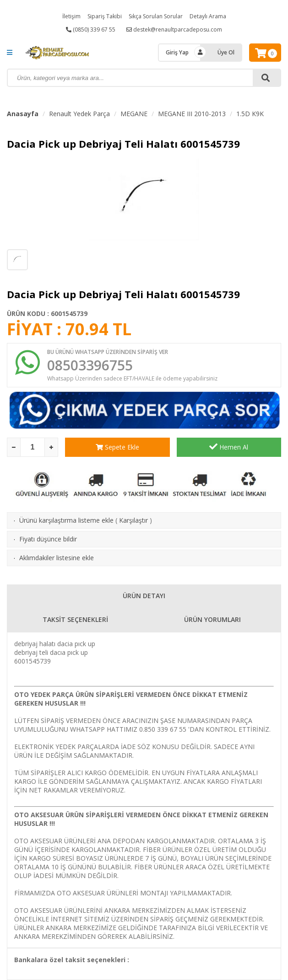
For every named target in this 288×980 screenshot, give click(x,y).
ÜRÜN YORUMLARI (212, 619)
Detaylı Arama (208, 16)
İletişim (71, 16)
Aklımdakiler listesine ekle (57, 558)
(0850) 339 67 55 (91, 29)
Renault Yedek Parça (79, 114)
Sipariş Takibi (105, 16)
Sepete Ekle (117, 447)
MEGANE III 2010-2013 (192, 114)
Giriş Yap (177, 52)
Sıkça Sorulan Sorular (156, 16)
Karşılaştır (133, 520)
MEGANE (134, 114)
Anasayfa (23, 114)
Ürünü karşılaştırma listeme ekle (66, 520)
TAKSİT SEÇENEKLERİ (75, 619)
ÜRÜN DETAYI (144, 596)
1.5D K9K (250, 114)
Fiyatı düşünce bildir (48, 539)
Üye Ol (226, 52)
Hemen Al (229, 447)
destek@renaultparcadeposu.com (174, 29)
